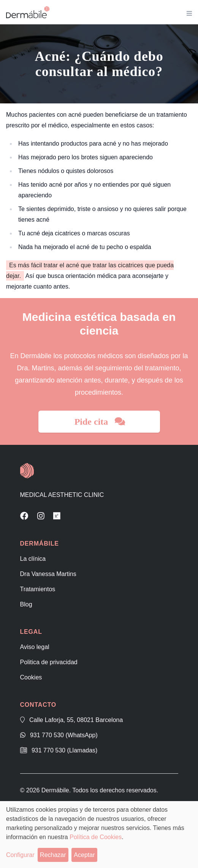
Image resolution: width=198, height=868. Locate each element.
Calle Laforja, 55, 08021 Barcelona (72, 720)
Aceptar (84, 855)
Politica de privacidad (49, 662)
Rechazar (53, 855)
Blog (26, 604)
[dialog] (99, 835)
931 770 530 (59, 735)
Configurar (20, 855)
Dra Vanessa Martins (48, 574)
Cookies (31, 677)
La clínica (33, 559)
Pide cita (100, 422)
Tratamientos (38, 589)
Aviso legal (35, 647)
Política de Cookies (96, 837)
